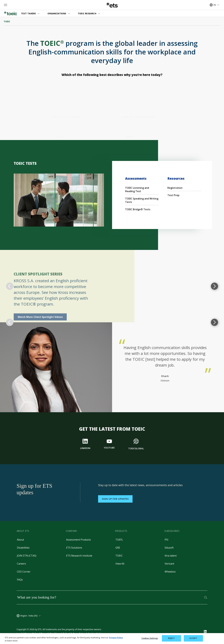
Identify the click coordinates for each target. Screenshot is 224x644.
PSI (167, 540)
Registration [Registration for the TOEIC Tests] (175, 188)
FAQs (20, 580)
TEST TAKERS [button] (28, 13)
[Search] (206, 598)
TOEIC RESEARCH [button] (87, 13)
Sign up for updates (115, 499)
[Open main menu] (6, 5)
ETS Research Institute (79, 556)
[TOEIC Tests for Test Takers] (60, 115)
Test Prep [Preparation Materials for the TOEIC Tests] (173, 195)
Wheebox (170, 572)
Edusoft (169, 548)
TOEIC (119, 556)
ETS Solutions (74, 548)
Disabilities (23, 548)
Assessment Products (78, 540)
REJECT (171, 638)
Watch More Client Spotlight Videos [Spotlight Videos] (40, 317)
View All (120, 564)
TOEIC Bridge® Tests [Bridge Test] (138, 209)
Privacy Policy (116, 638)
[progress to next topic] (214, 286)
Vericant (169, 564)
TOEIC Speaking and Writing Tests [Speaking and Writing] (142, 200)
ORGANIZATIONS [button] (57, 13)
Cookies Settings (150, 638)
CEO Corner (24, 572)
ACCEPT (193, 638)
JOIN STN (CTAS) (27, 556)
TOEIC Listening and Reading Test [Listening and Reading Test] (137, 190)
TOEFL (119, 540)
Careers (21, 564)
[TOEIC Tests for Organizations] (129, 115)
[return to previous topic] (10, 286)
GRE (118, 548)
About (20, 540)
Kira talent (171, 556)
